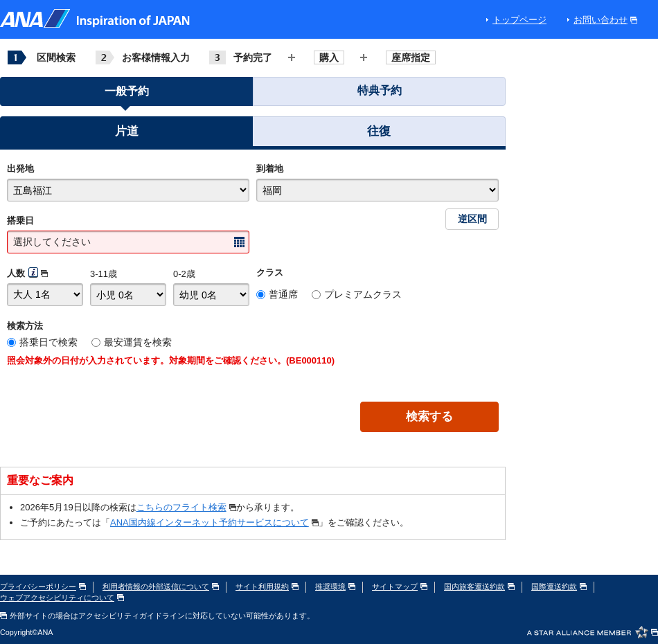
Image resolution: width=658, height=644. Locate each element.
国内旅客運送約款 (479, 587)
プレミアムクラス (363, 294)
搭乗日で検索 (48, 342)
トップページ (519, 20)
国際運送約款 (559, 587)
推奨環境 (335, 587)
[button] (126, 133)
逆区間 (472, 219)
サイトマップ (400, 587)
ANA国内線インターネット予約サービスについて (214, 522)
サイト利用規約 (267, 587)
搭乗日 (20, 221)
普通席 (283, 294)
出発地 (20, 169)
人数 (16, 273)
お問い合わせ (605, 20)
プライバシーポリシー (43, 587)
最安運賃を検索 (138, 342)
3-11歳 (104, 274)
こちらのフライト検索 (186, 507)
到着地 (270, 169)
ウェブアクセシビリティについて (62, 598)
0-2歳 (184, 274)
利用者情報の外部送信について (161, 587)
